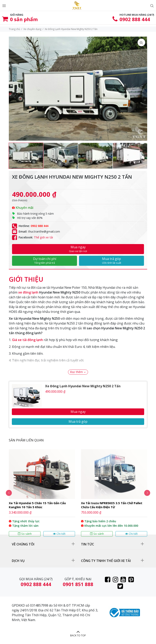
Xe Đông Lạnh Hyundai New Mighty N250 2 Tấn (83, 386)
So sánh (25, 534)
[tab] (26, 277)
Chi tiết (59, 534)
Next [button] (147, 493)
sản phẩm (24, 19)
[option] (26, 156)
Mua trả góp (111, 261)
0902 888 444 (135, 19)
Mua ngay (78, 249)
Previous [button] (9, 493)
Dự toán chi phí (45, 261)
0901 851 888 (78, 584)
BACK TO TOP (78, 635)
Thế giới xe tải (43, 237)
